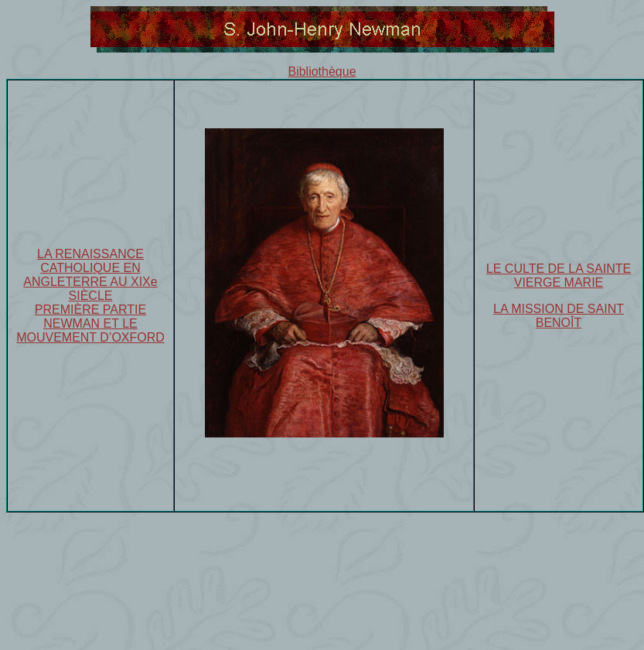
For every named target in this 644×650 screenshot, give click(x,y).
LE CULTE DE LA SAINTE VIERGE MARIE (559, 276)
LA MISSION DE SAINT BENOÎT (559, 316)
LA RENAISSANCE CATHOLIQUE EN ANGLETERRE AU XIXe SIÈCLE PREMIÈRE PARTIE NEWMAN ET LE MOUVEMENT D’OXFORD (90, 296)
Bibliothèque (322, 71)
